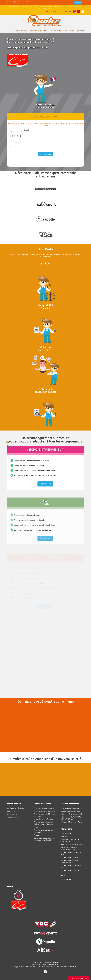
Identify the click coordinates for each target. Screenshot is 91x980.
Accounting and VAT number (44, 819)
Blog (72, 31)
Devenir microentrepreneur (70, 808)
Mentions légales (66, 833)
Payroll (36, 827)
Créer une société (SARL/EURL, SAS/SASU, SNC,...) (71, 818)
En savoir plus (45, 486)
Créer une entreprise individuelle (72, 814)
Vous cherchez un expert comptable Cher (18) (69, 848)
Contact (80, 31)
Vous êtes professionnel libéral (44, 811)
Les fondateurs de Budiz (15, 808)
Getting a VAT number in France (72, 822)
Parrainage (64, 836)
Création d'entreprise (39, 31)
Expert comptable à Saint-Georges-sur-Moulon (69, 861)
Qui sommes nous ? (59, 31)
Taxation (37, 835)
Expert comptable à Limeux (70, 870)
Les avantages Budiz (14, 814)
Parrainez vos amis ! (51, 11)
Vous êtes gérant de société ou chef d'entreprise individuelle (45, 823)
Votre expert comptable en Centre (72, 844)
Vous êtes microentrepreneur (44, 808)
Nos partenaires (13, 817)
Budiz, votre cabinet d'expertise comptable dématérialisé (45, 839)
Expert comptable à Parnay (70, 857)
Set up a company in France (70, 811)
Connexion (66, 11)
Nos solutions (21, 31)
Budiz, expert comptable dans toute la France (71, 840)
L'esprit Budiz (12, 811)
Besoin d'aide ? (66, 879)
